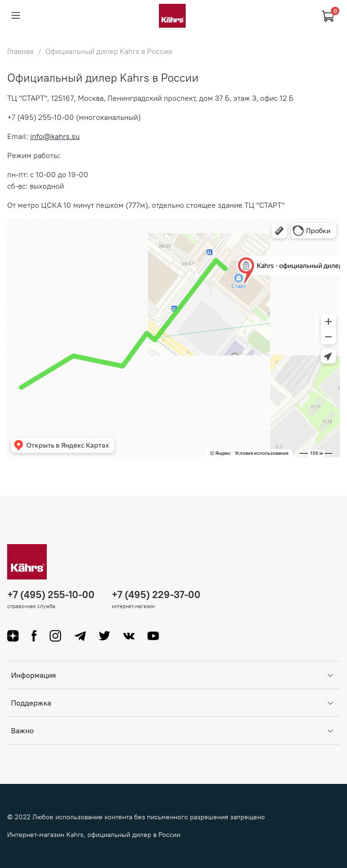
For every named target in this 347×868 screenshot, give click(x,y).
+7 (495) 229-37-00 (156, 595)
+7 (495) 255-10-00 (51, 595)
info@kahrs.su (55, 136)
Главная (20, 51)
